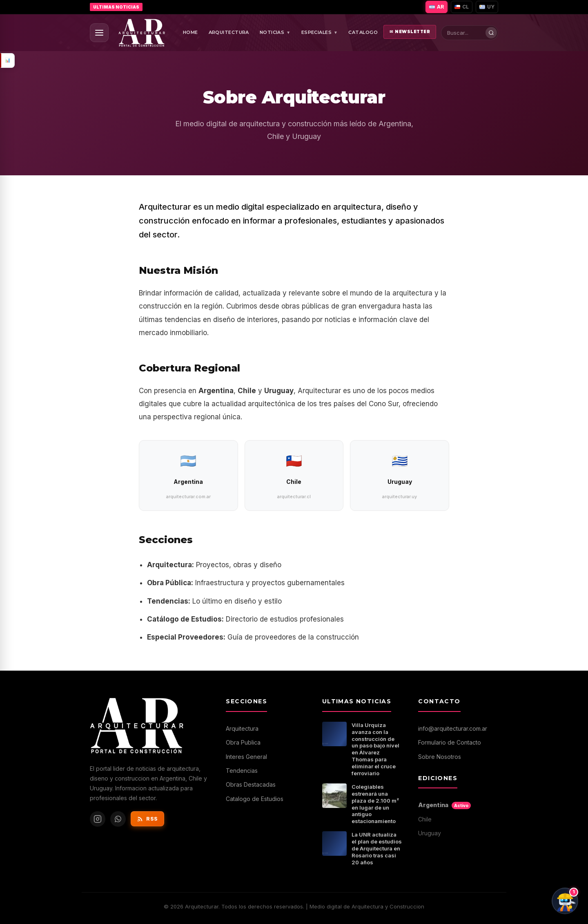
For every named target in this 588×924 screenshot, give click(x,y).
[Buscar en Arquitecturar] (472, 33)
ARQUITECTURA (229, 32)
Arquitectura (242, 728)
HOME (190, 32)
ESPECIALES (320, 33)
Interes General (246, 757)
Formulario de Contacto (450, 742)
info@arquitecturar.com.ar (453, 728)
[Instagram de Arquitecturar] (98, 819)
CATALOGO (363, 32)
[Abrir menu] (99, 33)
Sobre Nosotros (440, 757)
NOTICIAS (275, 33)
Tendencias (242, 771)
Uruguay (430, 833)
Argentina (444, 805)
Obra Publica (243, 742)
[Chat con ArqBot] (565, 901)
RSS (147, 819)
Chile (425, 819)
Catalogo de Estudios (255, 799)
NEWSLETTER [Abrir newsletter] (410, 32)
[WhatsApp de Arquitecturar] (118, 819)
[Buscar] (491, 33)
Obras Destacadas (251, 784)
